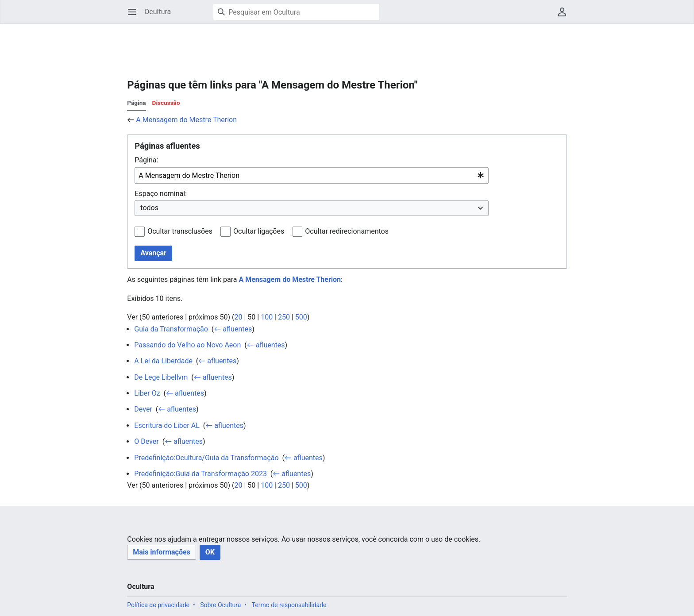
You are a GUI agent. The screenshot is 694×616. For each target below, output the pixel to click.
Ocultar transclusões (180, 231)
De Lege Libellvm (161, 377)
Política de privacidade (158, 605)
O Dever (146, 441)
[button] (161, 552)
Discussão (166, 103)
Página (136, 103)
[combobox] (312, 175)
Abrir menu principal (135, 16)
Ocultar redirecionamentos (347, 231)
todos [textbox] (149, 208)
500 (301, 317)
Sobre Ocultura (220, 605)
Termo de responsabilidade (289, 605)
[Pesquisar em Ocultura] (296, 12)
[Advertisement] (288, 44)
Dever (143, 409)
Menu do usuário (565, 16)
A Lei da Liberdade (163, 361)
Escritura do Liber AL (167, 425)
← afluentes (233, 329)
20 (238, 317)
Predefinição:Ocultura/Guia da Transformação (206, 458)
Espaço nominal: (161, 194)
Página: (146, 160)
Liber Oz (147, 393)
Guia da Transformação (171, 329)
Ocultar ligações (259, 231)
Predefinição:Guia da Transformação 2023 (200, 474)
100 (267, 317)
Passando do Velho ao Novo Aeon (187, 345)
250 (284, 317)
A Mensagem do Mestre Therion (186, 120)
